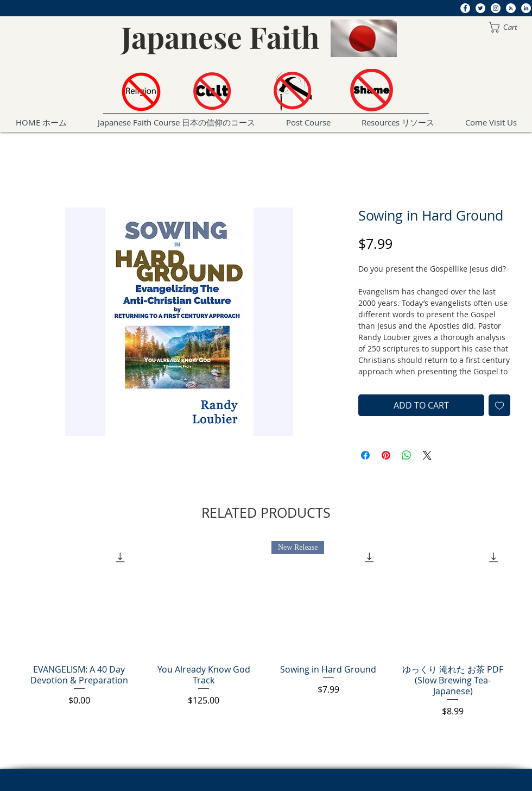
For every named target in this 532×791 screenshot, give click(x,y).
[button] (509, 27)
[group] (266, 629)
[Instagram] (496, 8)
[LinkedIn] (526, 8)
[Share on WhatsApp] (407, 455)
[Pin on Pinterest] (386, 455)
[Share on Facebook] (365, 455)
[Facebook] (465, 8)
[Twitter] (480, 8)
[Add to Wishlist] (499, 405)
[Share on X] (427, 455)
